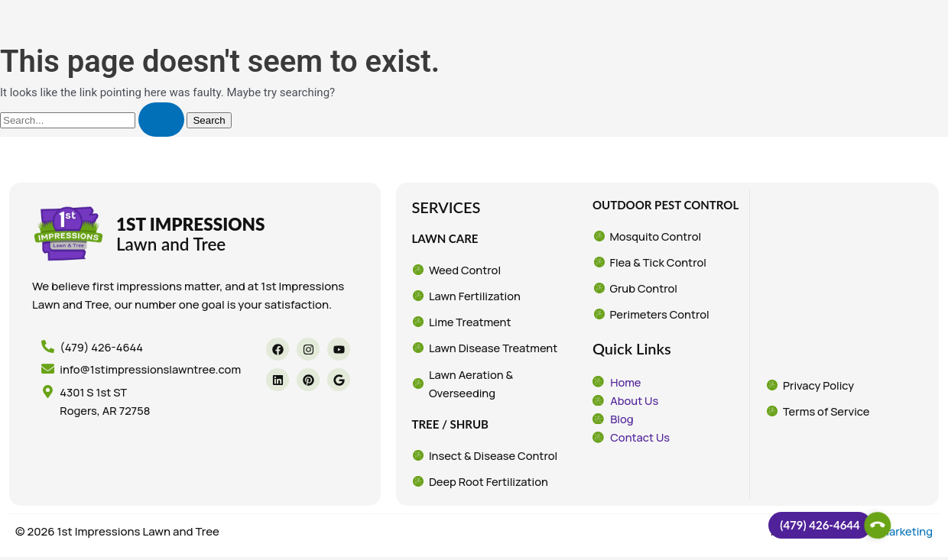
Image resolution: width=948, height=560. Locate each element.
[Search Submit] (161, 120)
